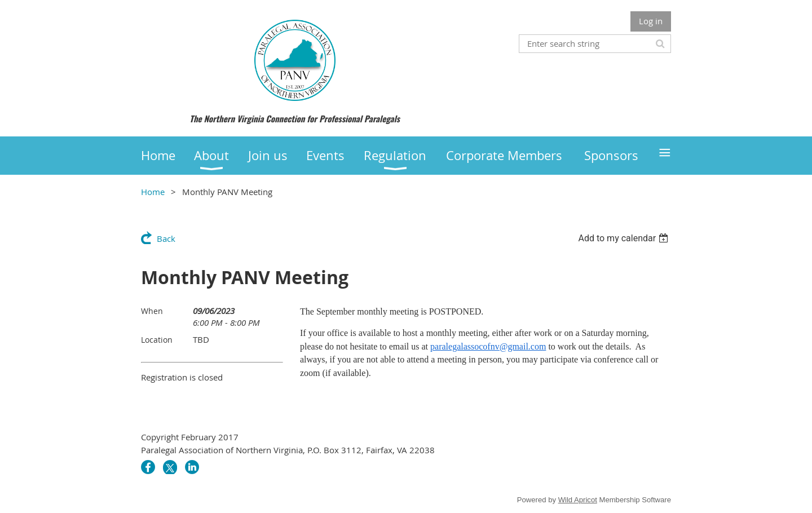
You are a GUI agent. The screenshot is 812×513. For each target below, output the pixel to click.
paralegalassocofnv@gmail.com (488, 346)
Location (157, 340)
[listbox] (625, 238)
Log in (651, 21)
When (152, 311)
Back (166, 238)
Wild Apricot (578, 500)
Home (153, 192)
